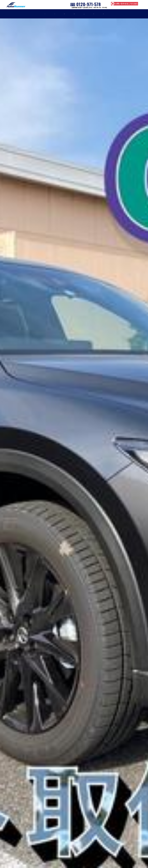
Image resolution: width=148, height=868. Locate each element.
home (22, 14)
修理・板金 (53, 14)
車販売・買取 (74, 14)
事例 (92, 14)
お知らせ (107, 14)
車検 (37, 14)
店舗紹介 (125, 14)
